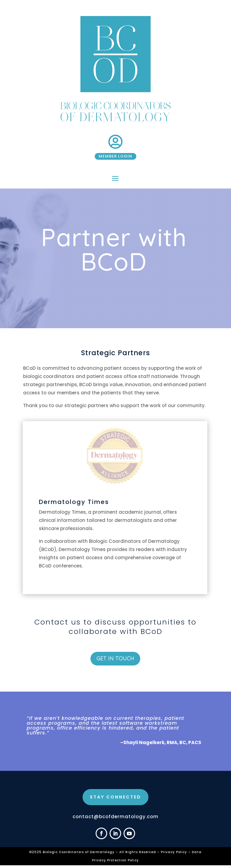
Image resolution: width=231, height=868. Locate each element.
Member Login (115, 156)
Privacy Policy (175, 852)
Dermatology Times (74, 502)
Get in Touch (115, 658)
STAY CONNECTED (115, 797)
